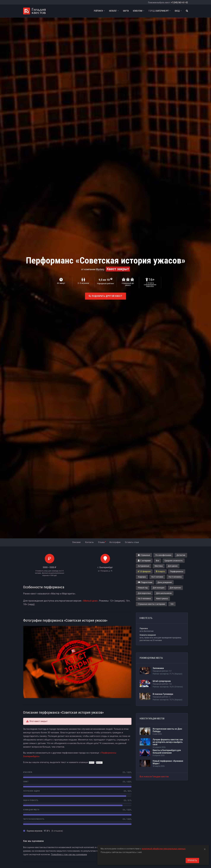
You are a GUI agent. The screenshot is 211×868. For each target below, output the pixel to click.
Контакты (89, 542)
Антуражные (144, 566)
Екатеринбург (160, 11)
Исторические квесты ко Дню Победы (167, 730)
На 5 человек (157, 577)
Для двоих (173, 566)
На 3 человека (144, 599)
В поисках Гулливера (163, 694)
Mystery (100, 269)
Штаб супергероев (162, 681)
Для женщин (159, 588)
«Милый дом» (90, 601)
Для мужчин (175, 588)
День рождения (165, 582)
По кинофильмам (163, 555)
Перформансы (177, 571)
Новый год (143, 588)
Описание (76, 542)
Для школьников (164, 593)
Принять (192, 860)
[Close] (205, 849)
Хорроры (142, 577)
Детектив (181, 555)
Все (158, 561)
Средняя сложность (174, 561)
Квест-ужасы (162, 599)
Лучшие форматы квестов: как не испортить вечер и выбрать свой (168, 742)
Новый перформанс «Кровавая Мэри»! (168, 762)
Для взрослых (144, 593)
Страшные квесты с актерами (151, 604)
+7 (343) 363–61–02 (179, 3)
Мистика (159, 566)
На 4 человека (175, 577)
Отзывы (102, 542)
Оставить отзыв (132, 542)
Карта (126, 11)
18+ (172, 604)
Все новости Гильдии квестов (154, 777)
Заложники (158, 668)
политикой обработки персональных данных (164, 849)
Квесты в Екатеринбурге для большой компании (167, 752)
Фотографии (115, 542)
